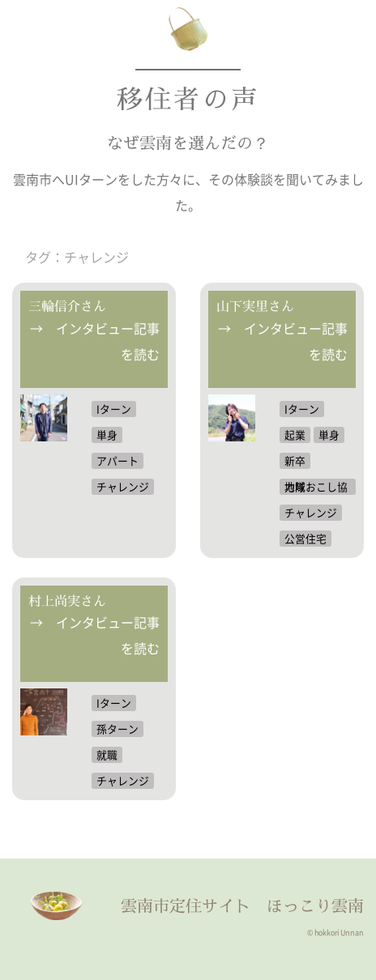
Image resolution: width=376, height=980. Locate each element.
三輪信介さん (67, 306)
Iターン (114, 409)
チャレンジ (123, 486)
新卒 (295, 460)
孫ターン (117, 729)
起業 (295, 435)
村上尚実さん (67, 601)
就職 (107, 754)
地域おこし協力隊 (316, 486)
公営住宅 (305, 538)
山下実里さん (255, 306)
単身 (107, 435)
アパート (117, 460)
